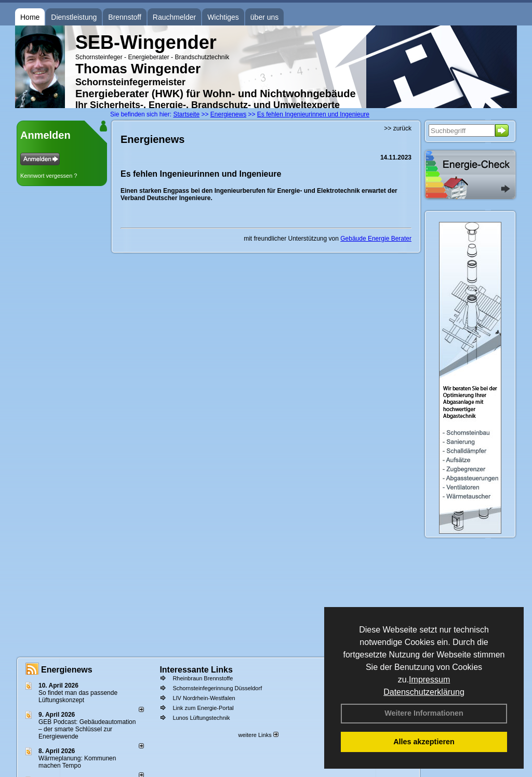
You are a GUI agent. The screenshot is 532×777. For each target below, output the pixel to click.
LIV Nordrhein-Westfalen (204, 698)
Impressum (429, 680)
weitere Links (258, 735)
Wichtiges (223, 17)
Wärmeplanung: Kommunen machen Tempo (77, 762)
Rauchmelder (174, 17)
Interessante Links (196, 670)
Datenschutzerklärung (424, 692)
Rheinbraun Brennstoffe (203, 678)
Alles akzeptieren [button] (424, 742)
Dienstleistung (74, 17)
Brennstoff (125, 17)
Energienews (67, 670)
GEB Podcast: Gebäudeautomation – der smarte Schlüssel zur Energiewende (87, 729)
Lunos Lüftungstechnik (201, 718)
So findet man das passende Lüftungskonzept (78, 696)
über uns (264, 17)
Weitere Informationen (424, 713)
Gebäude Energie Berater (376, 239)
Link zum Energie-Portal (203, 708)
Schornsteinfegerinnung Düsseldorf (217, 688)
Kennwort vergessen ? (49, 176)
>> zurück (398, 128)
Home (30, 17)
